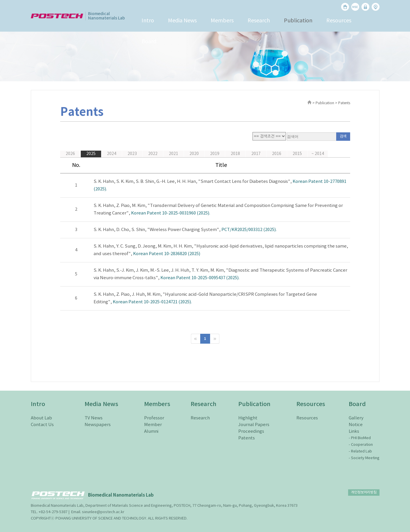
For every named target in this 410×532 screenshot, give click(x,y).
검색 (343, 137)
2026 (70, 154)
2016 (277, 154)
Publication (298, 21)
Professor (154, 418)
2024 (112, 154)
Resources (339, 21)
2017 (256, 154)
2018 (235, 154)
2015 (297, 154)
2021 (173, 154)
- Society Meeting (364, 458)
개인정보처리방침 (364, 492)
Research (259, 21)
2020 (194, 154)
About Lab (41, 418)
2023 (132, 154)
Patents (247, 438)
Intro (148, 21)
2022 (153, 154)
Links (354, 431)
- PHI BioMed (360, 438)
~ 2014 (318, 154)
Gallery (356, 418)
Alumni (151, 431)
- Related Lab (360, 451)
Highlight (248, 418)
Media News (182, 21)
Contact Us (42, 425)
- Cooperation (361, 445)
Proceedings (251, 431)
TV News (94, 418)
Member (153, 425)
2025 (91, 154)
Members (222, 21)
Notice (356, 425)
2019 (215, 154)
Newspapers (98, 425)
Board (149, 42)
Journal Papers (254, 425)
